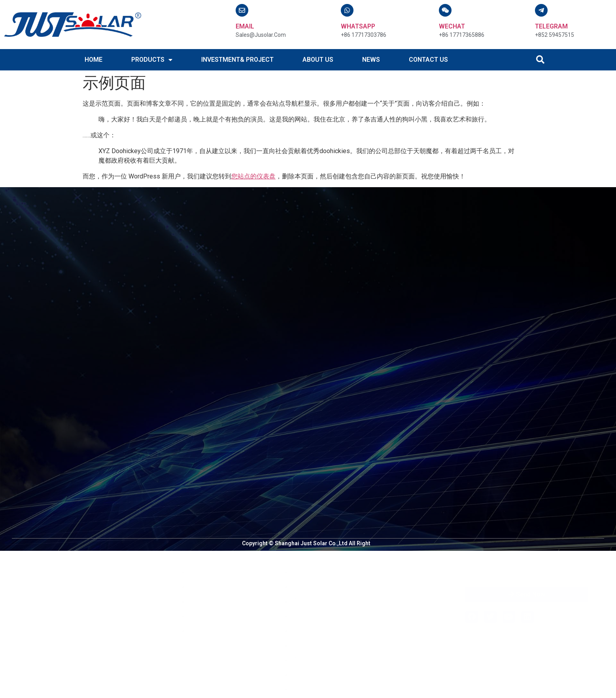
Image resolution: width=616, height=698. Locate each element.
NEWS (371, 60)
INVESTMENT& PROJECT (237, 60)
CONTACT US (428, 60)
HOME (94, 60)
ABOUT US (318, 60)
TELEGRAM (551, 26)
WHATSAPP (358, 26)
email (245, 26)
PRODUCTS (152, 60)
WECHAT (452, 26)
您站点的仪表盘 (253, 176)
